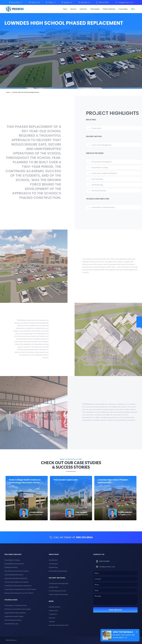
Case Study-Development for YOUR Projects (20, 589)
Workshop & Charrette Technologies (18, 609)
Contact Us (53, 614)
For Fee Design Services (57, 591)
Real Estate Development (58, 571)
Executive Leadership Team (59, 625)
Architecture (53, 560)
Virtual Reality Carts (11, 624)
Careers (52, 622)
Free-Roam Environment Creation (17, 571)
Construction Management (104, 145)
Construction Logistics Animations (107, 173)
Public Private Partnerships (58, 594)
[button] (73, 9)
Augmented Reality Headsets (15, 613)
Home (65, 9)
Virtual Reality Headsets (13, 620)
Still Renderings (100, 185)
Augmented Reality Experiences (16, 578)
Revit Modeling (100, 179)
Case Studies (123, 9)
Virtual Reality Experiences (14, 575)
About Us (52, 618)
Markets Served (54, 607)
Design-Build (53, 587)
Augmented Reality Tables (14, 616)
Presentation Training (102, 167)
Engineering (53, 567)
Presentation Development (104, 162)
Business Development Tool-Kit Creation (19, 593)
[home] (15, 9)
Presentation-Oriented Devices (106, 207)
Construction (99, 128)
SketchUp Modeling (101, 191)
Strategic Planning (11, 567)
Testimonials (53, 611)
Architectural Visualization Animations (18, 586)
